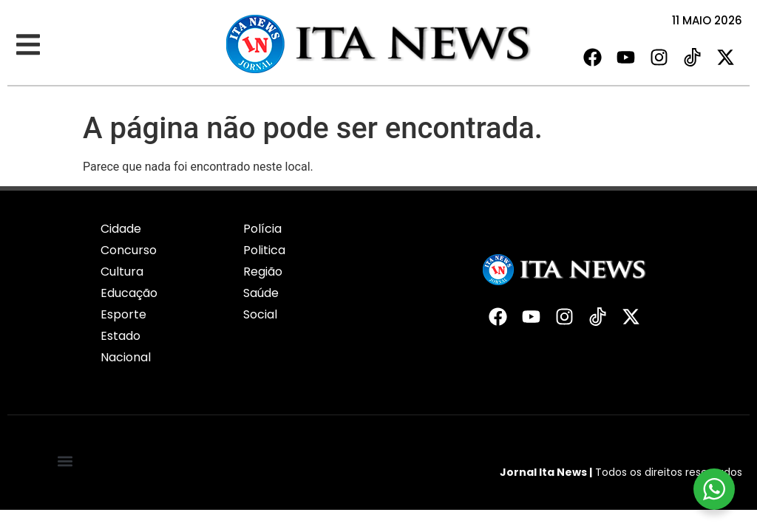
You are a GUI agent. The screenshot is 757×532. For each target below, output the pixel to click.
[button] (28, 45)
